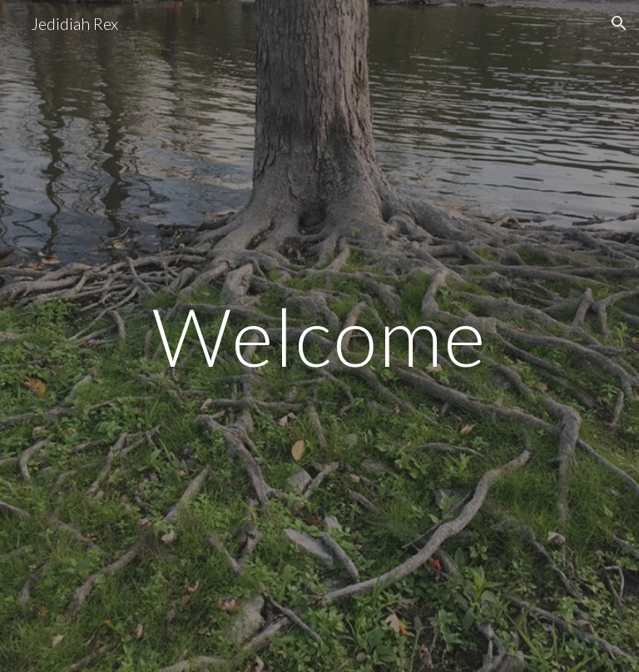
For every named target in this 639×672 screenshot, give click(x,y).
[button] (619, 23)
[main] (319, 336)
